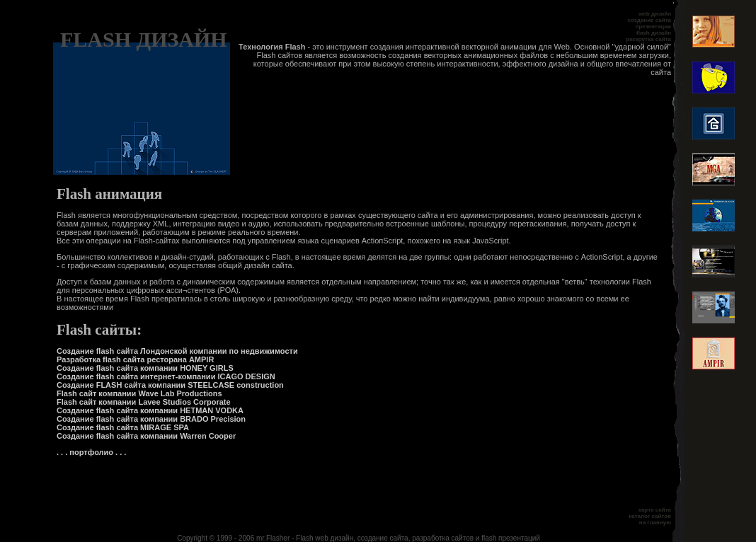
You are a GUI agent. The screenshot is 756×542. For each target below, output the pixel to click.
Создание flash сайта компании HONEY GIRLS (145, 368)
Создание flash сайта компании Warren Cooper (146, 436)
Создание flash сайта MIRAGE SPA (123, 427)
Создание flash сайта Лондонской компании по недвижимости (177, 351)
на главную (655, 523)
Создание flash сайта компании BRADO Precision (151, 419)
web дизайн (655, 14)
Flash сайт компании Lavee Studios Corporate (144, 402)
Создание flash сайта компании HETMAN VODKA (150, 410)
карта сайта (655, 510)
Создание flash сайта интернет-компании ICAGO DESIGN (166, 376)
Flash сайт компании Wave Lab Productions (139, 393)
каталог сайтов (650, 516)
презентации (653, 27)
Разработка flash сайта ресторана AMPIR (135, 359)
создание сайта (649, 20)
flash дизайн (654, 33)
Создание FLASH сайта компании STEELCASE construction (170, 385)
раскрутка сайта (648, 39)
